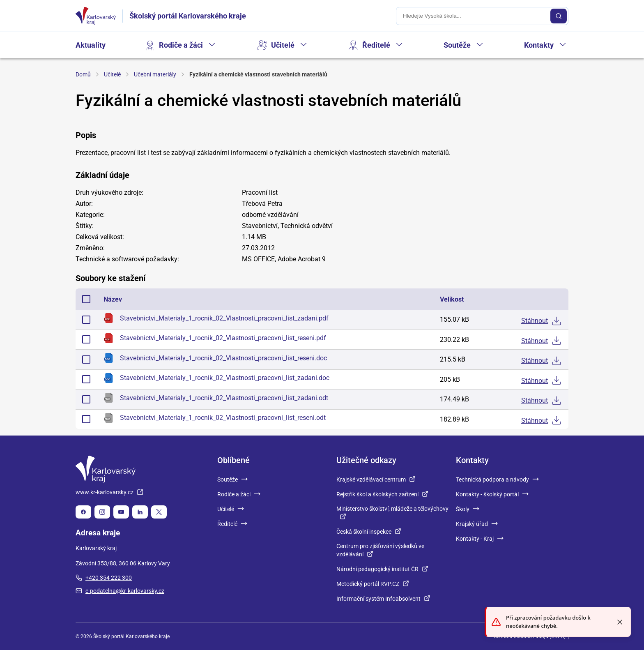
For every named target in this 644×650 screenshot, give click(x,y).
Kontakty (539, 45)
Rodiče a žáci (181, 45)
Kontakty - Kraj (480, 539)
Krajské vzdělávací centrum (376, 479)
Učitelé (283, 45)
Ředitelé (376, 45)
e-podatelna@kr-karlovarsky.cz (120, 591)
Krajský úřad (477, 524)
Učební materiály (155, 74)
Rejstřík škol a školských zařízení (382, 494)
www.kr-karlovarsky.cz (109, 492)
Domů (83, 74)
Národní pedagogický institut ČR (382, 569)
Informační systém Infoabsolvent (383, 599)
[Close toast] (620, 622)
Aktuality (91, 45)
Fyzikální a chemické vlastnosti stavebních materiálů (258, 74)
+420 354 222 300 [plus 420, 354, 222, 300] (104, 578)
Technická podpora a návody (497, 479)
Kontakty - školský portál (492, 494)
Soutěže (457, 45)
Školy (468, 509)
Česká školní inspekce (369, 532)
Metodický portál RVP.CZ (373, 584)
